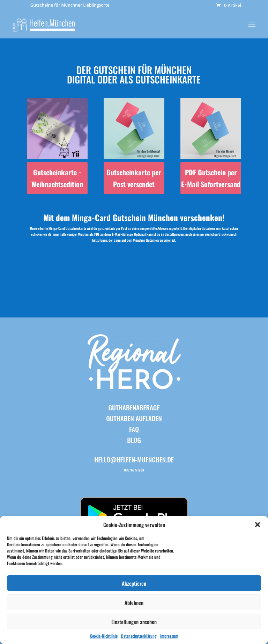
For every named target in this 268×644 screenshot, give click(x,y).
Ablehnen (134, 602)
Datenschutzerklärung (139, 636)
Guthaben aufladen (134, 418)
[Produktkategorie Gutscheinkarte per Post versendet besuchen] (134, 146)
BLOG (134, 440)
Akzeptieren (134, 583)
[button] (258, 525)
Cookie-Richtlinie (104, 636)
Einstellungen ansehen (134, 622)
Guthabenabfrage (134, 407)
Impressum (169, 636)
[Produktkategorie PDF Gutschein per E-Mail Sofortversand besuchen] (211, 146)
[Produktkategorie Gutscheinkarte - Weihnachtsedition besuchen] (57, 146)
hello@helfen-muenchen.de (134, 459)
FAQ (134, 429)
